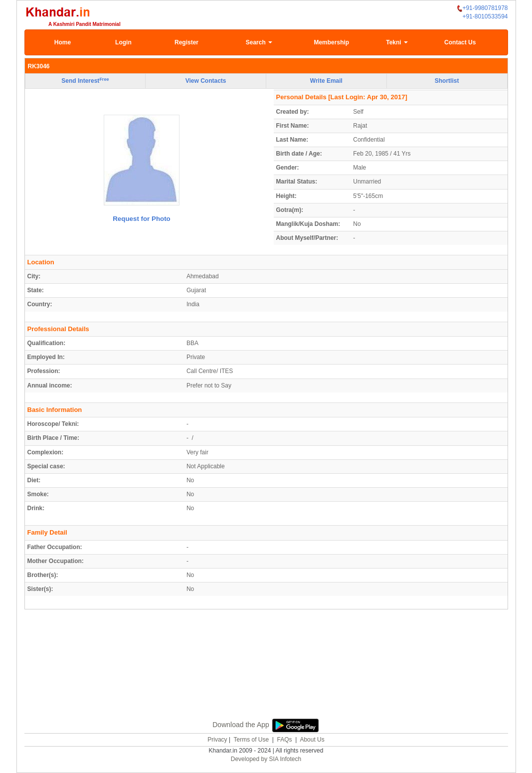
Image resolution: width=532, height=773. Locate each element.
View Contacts (206, 81)
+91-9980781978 (482, 8)
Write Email (326, 81)
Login (123, 42)
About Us (312, 740)
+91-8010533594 (485, 16)
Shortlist (447, 81)
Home (63, 42)
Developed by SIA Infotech (266, 759)
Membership (331, 42)
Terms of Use (251, 740)
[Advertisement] (266, 675)
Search (259, 42)
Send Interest (85, 81)
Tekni (397, 42)
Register (186, 42)
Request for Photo (142, 219)
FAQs (285, 740)
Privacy (217, 740)
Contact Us (460, 42)
